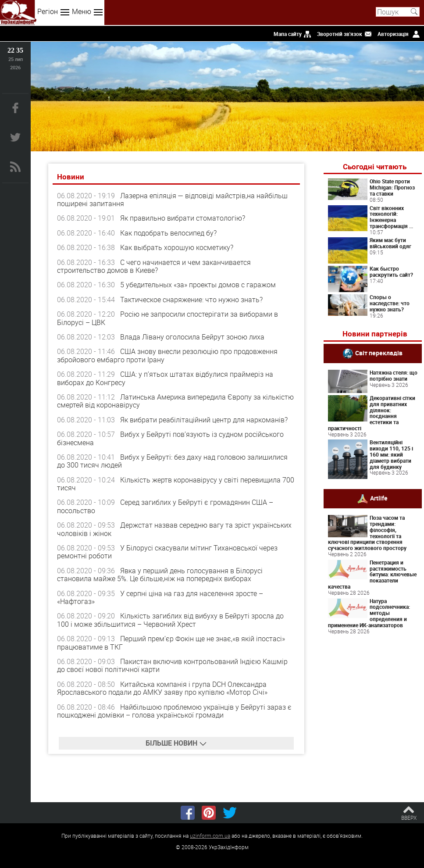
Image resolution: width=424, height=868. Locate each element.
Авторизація (393, 34)
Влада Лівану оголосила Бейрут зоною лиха (192, 337)
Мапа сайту (288, 34)
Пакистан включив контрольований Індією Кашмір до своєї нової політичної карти (172, 665)
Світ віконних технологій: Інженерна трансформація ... (391, 217)
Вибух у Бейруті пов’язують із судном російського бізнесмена (170, 438)
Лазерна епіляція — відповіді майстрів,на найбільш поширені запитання (172, 200)
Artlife (379, 498)
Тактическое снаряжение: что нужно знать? (191, 300)
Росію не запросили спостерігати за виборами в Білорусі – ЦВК (167, 318)
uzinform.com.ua (210, 836)
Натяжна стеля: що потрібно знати (394, 375)
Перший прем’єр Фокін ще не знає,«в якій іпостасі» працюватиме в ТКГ (171, 643)
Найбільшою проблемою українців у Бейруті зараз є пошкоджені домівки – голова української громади (174, 711)
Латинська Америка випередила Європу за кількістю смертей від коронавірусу (175, 401)
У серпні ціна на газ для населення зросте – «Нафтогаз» (160, 597)
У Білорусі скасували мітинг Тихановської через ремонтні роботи (167, 552)
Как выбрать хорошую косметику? (177, 247)
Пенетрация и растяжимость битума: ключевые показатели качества (372, 574)
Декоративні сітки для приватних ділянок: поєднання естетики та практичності (372, 413)
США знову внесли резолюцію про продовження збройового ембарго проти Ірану (167, 355)
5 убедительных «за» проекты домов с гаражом (198, 285)
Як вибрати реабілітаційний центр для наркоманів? (204, 420)
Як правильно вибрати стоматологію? (183, 218)
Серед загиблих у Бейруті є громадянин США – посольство (165, 506)
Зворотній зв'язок (340, 34)
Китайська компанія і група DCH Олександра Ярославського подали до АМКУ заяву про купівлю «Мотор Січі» (162, 688)
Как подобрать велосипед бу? (168, 233)
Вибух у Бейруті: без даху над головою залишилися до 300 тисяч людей (172, 461)
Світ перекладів (379, 353)
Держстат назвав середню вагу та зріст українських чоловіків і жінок (174, 529)
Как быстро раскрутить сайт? (391, 271)
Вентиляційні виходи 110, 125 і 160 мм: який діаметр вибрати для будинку (391, 454)
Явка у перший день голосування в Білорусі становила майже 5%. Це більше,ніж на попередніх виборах (160, 575)
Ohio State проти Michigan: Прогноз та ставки (392, 187)
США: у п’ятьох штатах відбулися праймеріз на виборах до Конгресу (165, 378)
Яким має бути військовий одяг (390, 243)
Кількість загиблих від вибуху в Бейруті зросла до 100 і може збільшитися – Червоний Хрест (170, 620)
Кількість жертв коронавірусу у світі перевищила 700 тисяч (176, 484)
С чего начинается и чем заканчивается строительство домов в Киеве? (154, 266)
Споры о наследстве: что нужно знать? (390, 303)
